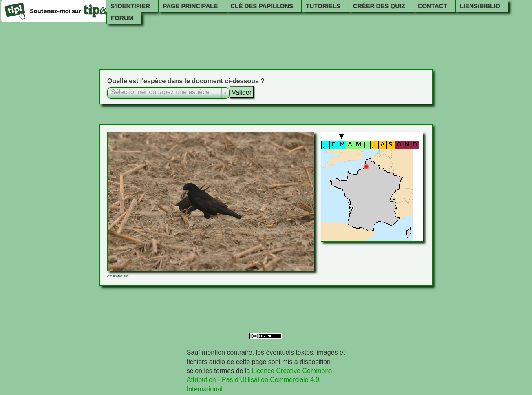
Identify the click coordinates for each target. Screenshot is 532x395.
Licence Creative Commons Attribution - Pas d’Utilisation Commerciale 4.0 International (259, 380)
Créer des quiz (379, 6)
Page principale (190, 6)
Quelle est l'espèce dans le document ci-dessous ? (186, 81)
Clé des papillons (262, 6)
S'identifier (130, 6)
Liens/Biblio (480, 6)
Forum (122, 18)
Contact (432, 6)
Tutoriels (323, 6)
